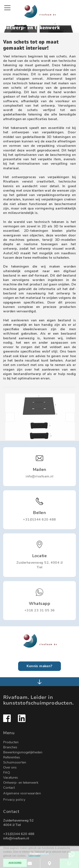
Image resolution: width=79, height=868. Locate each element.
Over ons (10, 767)
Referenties (12, 757)
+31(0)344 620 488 (19, 834)
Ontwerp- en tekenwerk (21, 783)
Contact (9, 788)
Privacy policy (14, 800)
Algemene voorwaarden (22, 793)
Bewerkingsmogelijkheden (23, 752)
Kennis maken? (39, 666)
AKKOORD (15, 863)
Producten (11, 742)
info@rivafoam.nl (16, 838)
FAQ (7, 773)
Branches (10, 747)
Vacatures (11, 778)
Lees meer (35, 856)
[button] (10, 417)
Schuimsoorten (15, 762)
